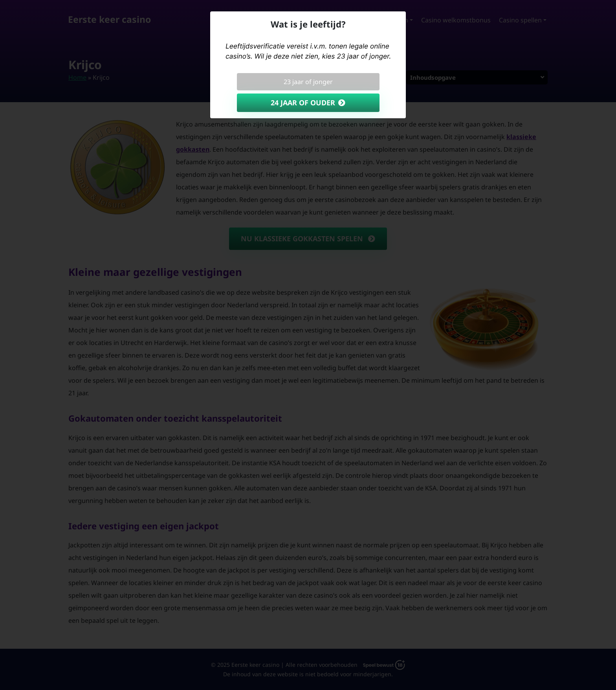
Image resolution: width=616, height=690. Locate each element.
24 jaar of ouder (303, 103)
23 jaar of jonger (308, 82)
